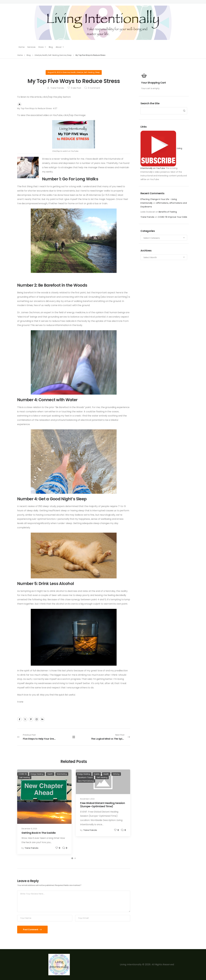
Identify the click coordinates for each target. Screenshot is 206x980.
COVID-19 (23, 774)
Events (97, 774)
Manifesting (62, 774)
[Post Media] (44, 797)
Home (22, 47)
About (59, 47)
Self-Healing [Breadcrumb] (53, 55)
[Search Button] (184, 111)
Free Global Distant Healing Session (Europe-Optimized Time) (102, 805)
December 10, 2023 (29, 829)
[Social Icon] (19, 719)
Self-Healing (89, 72)
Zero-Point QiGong (86, 781)
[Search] (161, 111)
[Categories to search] (164, 238)
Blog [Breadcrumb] (29, 55)
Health (73, 72)
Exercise (66, 72)
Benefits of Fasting (168, 212)
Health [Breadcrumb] (45, 55)
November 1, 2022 (87, 799)
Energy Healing (37, 774)
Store (41, 47)
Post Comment (31, 930)
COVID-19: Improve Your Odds (173, 217)
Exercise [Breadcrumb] (63, 55)
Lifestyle (80, 72)
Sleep (97, 72)
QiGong (116, 774)
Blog (51, 47)
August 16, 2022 (54, 72)
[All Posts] (74, 737)
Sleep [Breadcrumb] (69, 55)
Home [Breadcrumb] (20, 55)
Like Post (76, 88)
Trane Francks (147, 217)
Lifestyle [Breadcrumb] (38, 55)
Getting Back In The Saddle (38, 833)
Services (31, 47)
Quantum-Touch (85, 777)
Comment (94, 88)
